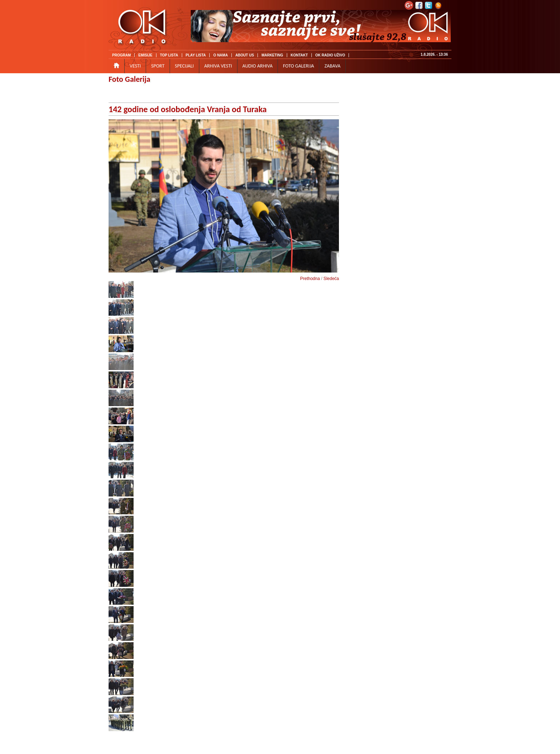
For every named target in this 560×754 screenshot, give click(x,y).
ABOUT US (245, 55)
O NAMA (221, 55)
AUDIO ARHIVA (258, 66)
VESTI (135, 66)
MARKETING (272, 55)
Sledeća (331, 279)
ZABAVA (332, 66)
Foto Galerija (129, 79)
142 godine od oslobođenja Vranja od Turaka (188, 109)
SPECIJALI (184, 66)
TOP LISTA (169, 55)
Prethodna (310, 279)
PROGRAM (121, 55)
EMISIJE (145, 55)
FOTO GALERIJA (298, 66)
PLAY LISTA (196, 55)
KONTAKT (299, 55)
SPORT (158, 66)
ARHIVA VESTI (218, 66)
